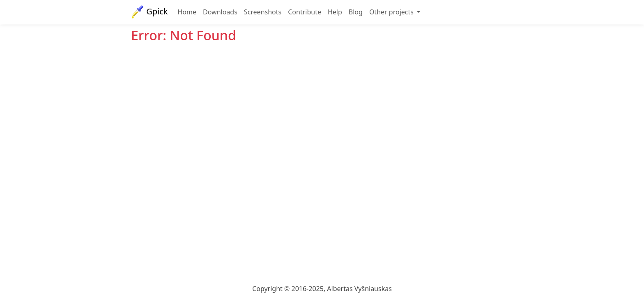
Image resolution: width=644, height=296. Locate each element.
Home (187, 12)
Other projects (392, 12)
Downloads (220, 12)
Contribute (305, 12)
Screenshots (263, 12)
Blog (356, 12)
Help (335, 12)
